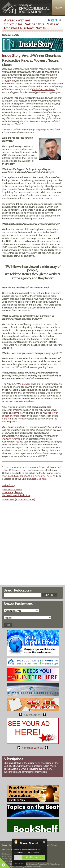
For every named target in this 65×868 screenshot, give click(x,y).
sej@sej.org (11, 861)
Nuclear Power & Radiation (16, 495)
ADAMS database (23, 384)
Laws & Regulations (12, 492)
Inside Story (8, 485)
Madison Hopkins (11, 439)
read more (19, 864)
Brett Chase (8, 427)
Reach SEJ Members (10, 849)
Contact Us (6, 845)
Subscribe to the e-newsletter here (33, 476)
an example (15, 413)
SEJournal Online (12, 763)
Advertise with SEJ (33, 748)
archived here (39, 479)
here (10, 419)
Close (44, 842)
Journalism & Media (12, 490)
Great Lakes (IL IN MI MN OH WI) (19, 500)
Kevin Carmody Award (44, 89)
